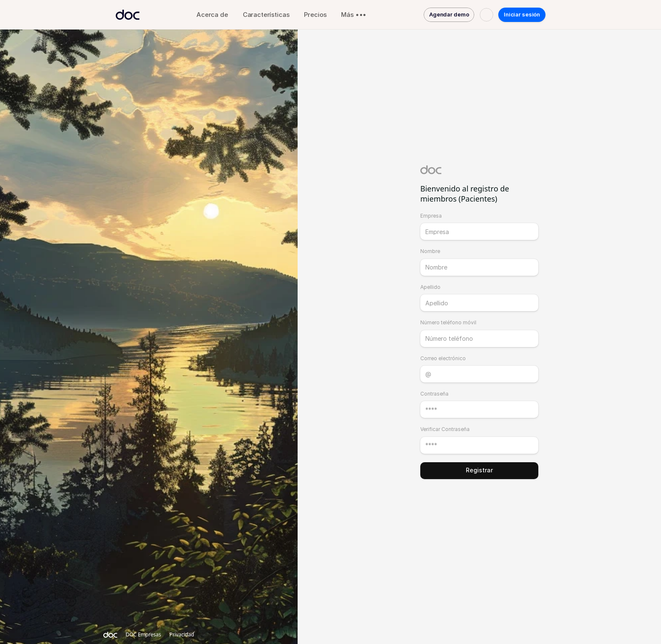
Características (266, 15)
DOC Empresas (143, 635)
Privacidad (182, 635)
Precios (315, 15)
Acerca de (212, 15)
